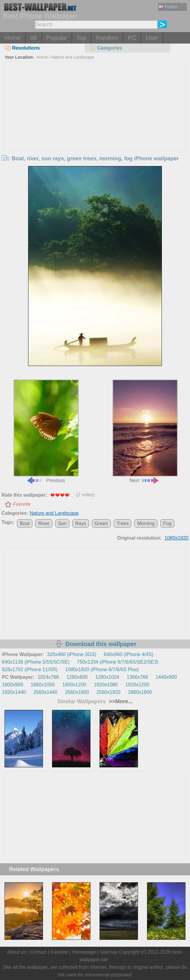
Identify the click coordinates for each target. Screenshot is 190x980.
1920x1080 (106, 685)
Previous (46, 431)
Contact (38, 952)
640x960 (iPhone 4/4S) (129, 654)
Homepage (84, 952)
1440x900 (166, 677)
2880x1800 (140, 692)
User (152, 38)
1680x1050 (43, 685)
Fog (167, 523)
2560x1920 (108, 692)
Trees (123, 523)
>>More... (120, 701)
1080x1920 (177, 538)
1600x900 (12, 685)
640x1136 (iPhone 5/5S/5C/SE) (36, 662)
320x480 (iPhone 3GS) (72, 654)
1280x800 (77, 677)
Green (101, 523)
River (44, 523)
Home (13, 38)
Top (81, 38)
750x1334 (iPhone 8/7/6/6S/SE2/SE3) (118, 662)
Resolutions (22, 48)
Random (107, 38)
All (33, 38)
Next (145, 431)
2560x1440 (45, 692)
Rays (80, 523)
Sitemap (108, 952)
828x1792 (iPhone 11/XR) (30, 670)
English (168, 7)
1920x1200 (137, 685)
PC (132, 38)
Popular (57, 38)
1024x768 (48, 677)
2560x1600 (77, 692)
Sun (62, 523)
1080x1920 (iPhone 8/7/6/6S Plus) (102, 670)
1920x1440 (14, 692)
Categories (106, 48)
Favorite (22, 504)
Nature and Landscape (73, 57)
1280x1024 (107, 677)
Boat (25, 523)
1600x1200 (74, 685)
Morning (146, 523)
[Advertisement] (95, 107)
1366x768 (137, 677)
